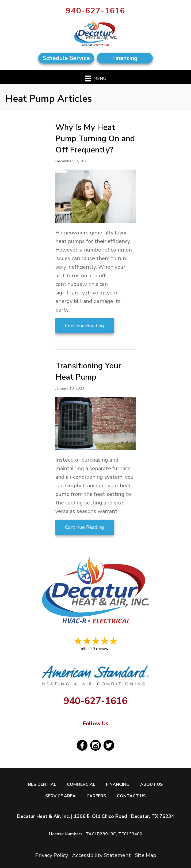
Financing (118, 785)
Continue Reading (85, 326)
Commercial (81, 785)
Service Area (60, 796)
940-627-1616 (95, 11)
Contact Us (131, 796)
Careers (96, 796)
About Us (152, 785)
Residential (42, 785)
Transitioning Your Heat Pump (88, 371)
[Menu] (95, 78)
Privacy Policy (51, 855)
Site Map (146, 855)
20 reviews (100, 649)
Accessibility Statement (101, 855)
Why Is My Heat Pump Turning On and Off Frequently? (95, 139)
